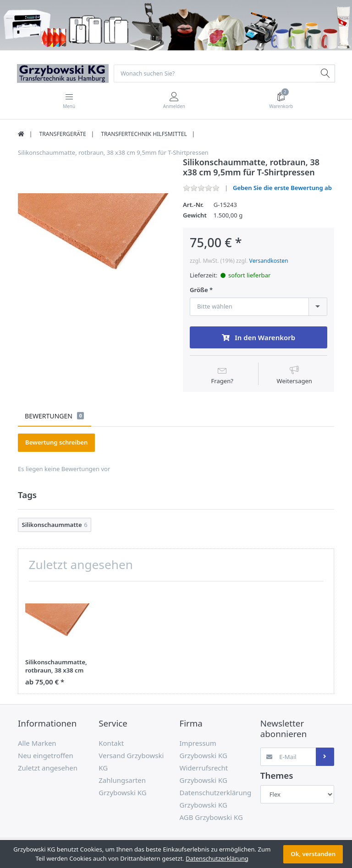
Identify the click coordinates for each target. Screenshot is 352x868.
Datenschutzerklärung (217, 858)
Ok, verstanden (313, 854)
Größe (199, 291)
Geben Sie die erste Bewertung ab (282, 189)
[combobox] (258, 307)
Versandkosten (269, 262)
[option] (93, 233)
